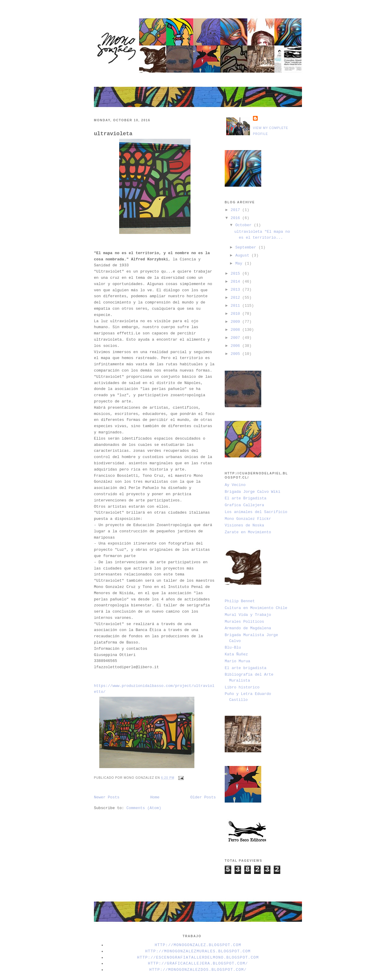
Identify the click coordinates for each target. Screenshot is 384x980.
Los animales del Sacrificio (256, 512)
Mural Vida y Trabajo (248, 615)
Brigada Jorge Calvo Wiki (252, 492)
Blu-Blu (233, 648)
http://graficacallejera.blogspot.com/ (198, 964)
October (245, 225)
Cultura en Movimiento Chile (256, 608)
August (244, 255)
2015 (236, 274)
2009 (236, 322)
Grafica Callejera (244, 505)
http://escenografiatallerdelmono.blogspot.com (198, 958)
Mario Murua (237, 661)
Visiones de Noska (244, 525)
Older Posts (203, 797)
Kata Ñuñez (236, 654)
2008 (236, 330)
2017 (236, 210)
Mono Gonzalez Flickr (248, 519)
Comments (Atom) (144, 808)
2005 (236, 354)
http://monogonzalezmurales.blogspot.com (198, 951)
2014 (236, 282)
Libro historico (242, 687)
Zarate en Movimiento (248, 532)
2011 (236, 306)
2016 (236, 218)
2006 (236, 346)
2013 (236, 290)
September (247, 247)
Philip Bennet (240, 601)
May (240, 264)
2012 (236, 298)
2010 (236, 314)
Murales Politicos (244, 622)
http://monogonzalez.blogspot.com (198, 945)
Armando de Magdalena (248, 628)
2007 (236, 338)
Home (155, 797)
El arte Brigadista (245, 498)
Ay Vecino (235, 485)
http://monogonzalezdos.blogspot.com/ (198, 970)
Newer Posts (107, 797)
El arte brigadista (245, 668)
